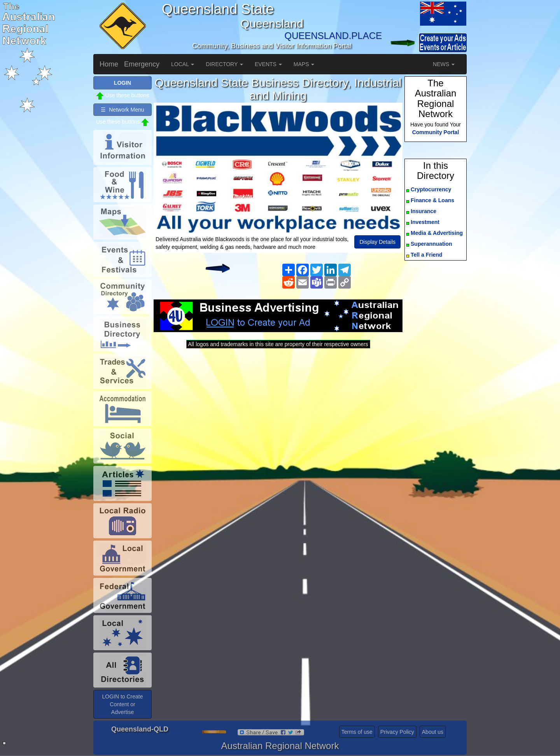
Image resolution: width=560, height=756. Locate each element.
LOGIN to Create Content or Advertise (122, 704)
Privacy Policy (397, 732)
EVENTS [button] (268, 64)
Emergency (142, 64)
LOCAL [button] (183, 64)
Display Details (377, 242)
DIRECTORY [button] (224, 64)
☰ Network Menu (122, 110)
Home (109, 64)
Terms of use (357, 732)
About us (433, 732)
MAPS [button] (304, 64)
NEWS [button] (444, 64)
